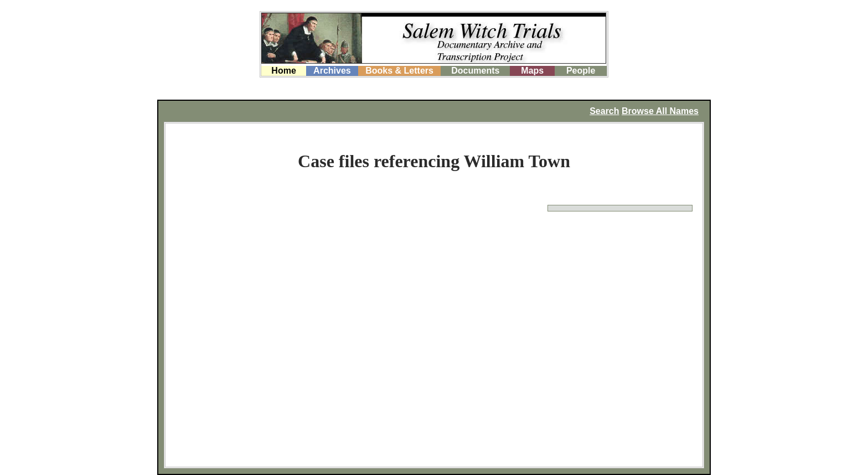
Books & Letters (399, 71)
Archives (332, 71)
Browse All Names (660, 111)
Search (604, 111)
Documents (475, 71)
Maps (532, 71)
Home (283, 71)
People (581, 71)
